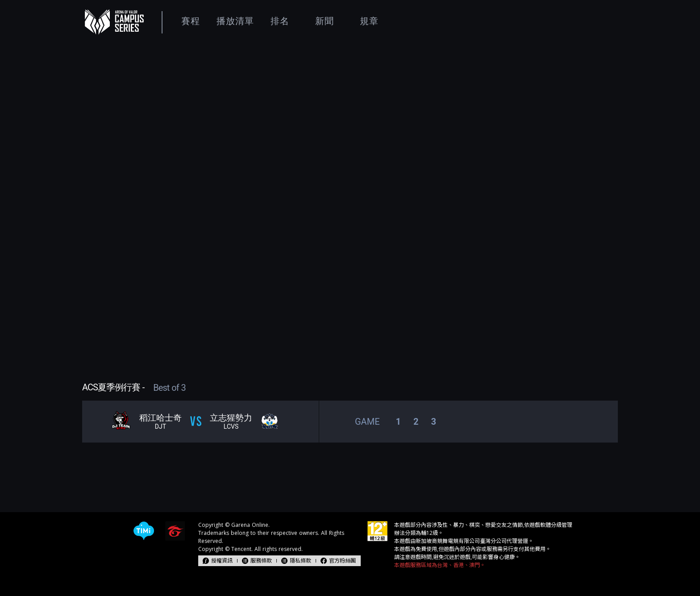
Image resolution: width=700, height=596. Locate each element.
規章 (369, 21)
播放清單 (235, 21)
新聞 (325, 21)
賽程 (191, 21)
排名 (280, 21)
